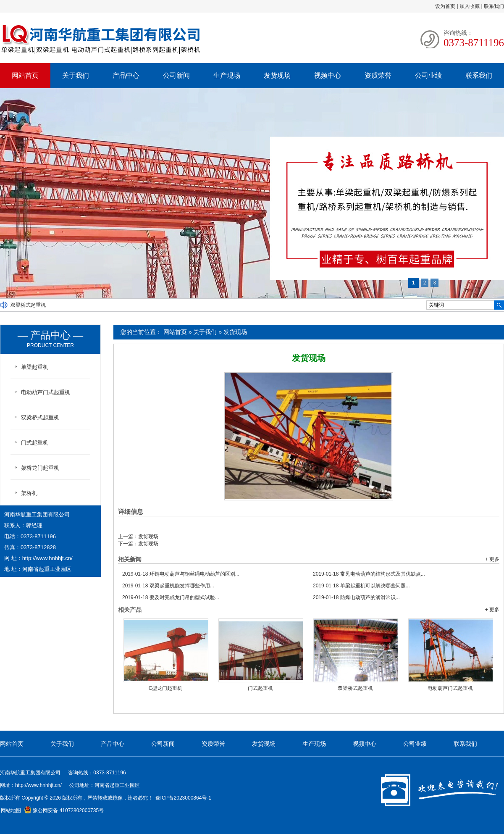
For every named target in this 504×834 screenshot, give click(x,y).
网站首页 (25, 75)
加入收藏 (470, 6)
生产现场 (227, 75)
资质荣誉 (378, 75)
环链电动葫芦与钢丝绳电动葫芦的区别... (181, 574)
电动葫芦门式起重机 (450, 688)
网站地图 (11, 810)
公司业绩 (428, 75)
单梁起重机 (35, 367)
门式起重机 (260, 688)
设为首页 (445, 6)
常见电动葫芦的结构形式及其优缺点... (369, 574)
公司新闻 (176, 75)
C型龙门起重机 (166, 688)
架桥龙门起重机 (40, 468)
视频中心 (328, 75)
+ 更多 (492, 559)
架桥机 (29, 493)
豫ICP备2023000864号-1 (183, 798)
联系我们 (494, 6)
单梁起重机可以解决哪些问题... (361, 586)
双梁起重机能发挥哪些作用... (168, 586)
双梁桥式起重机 (28, 305)
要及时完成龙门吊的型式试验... (171, 597)
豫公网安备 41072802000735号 (64, 810)
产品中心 (126, 75)
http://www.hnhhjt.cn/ (47, 558)
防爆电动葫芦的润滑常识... (356, 597)
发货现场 (277, 75)
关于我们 (76, 75)
